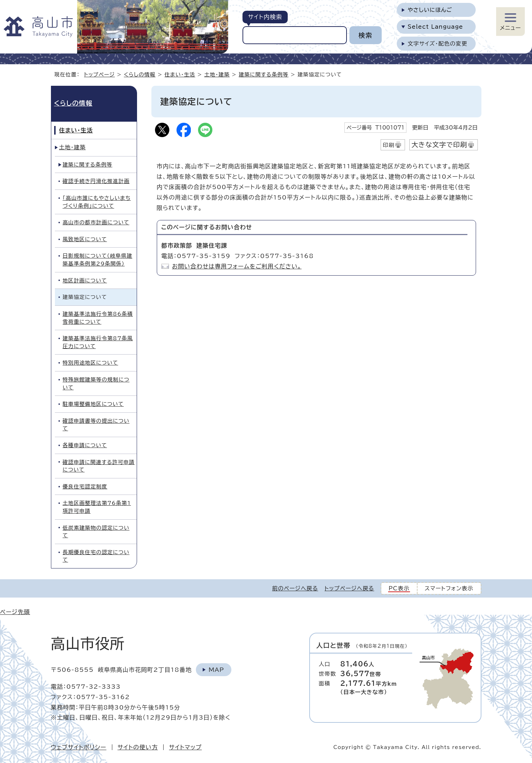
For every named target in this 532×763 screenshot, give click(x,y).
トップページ (99, 74)
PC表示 (399, 588)
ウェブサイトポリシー (79, 747)
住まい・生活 (180, 74)
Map (216, 670)
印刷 (389, 145)
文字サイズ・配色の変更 (437, 44)
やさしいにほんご (430, 10)
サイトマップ (185, 747)
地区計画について (85, 280)
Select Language (435, 27)
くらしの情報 (140, 74)
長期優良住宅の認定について (96, 556)
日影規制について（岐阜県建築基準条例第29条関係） (98, 260)
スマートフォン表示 (449, 588)
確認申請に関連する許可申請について (99, 466)
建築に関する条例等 (264, 74)
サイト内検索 (265, 17)
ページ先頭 (15, 612)
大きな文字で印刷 (439, 145)
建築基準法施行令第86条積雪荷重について (98, 318)
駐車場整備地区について (93, 404)
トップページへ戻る (349, 588)
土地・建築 (217, 74)
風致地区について (85, 239)
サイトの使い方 (138, 747)
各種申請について (85, 445)
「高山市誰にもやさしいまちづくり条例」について (97, 202)
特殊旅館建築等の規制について (96, 383)
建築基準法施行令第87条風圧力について (98, 342)
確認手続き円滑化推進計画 (96, 181)
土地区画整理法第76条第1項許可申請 (97, 507)
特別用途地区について (91, 363)
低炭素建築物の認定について (96, 532)
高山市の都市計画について (96, 222)
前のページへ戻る (295, 588)
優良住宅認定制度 (85, 486)
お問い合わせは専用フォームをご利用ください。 (237, 266)
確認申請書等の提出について (96, 425)
